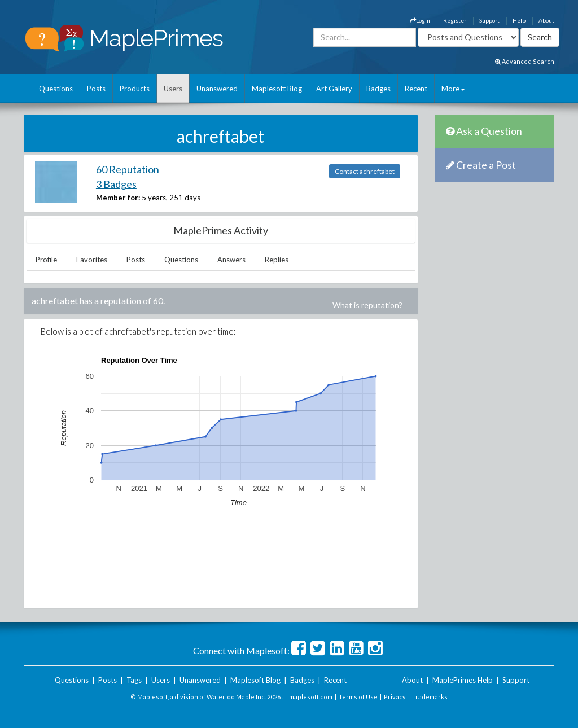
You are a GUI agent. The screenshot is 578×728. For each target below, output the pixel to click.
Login (420, 20)
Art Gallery (334, 89)
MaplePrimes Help (463, 680)
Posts (96, 89)
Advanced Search (525, 61)
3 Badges (116, 184)
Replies (277, 260)
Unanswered (217, 89)
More (453, 89)
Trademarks (430, 697)
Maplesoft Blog (277, 89)
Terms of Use (358, 697)
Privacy (395, 697)
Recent (416, 89)
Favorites (92, 260)
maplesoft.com (311, 697)
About (546, 20)
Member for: (118, 198)
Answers (231, 260)
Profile (46, 260)
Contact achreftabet (365, 171)
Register (455, 20)
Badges (378, 89)
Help (519, 20)
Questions (56, 89)
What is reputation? (367, 305)
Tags (134, 680)
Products (135, 89)
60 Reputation (128, 169)
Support (489, 20)
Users (173, 89)
